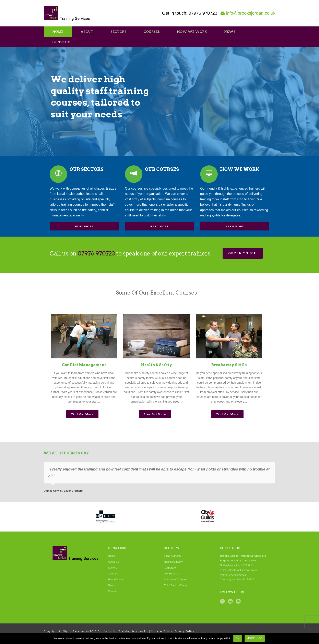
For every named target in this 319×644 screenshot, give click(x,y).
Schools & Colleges (175, 579)
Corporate (170, 568)
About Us (113, 562)
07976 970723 (203, 13)
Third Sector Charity (176, 585)
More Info (255, 638)
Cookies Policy (162, 631)
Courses (152, 32)
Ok (238, 638)
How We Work (192, 32)
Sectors (118, 32)
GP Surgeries (172, 574)
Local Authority (173, 556)
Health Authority (173, 562)
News (230, 32)
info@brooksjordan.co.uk (251, 13)
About (87, 32)
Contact (61, 42)
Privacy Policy (184, 631)
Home (58, 32)
